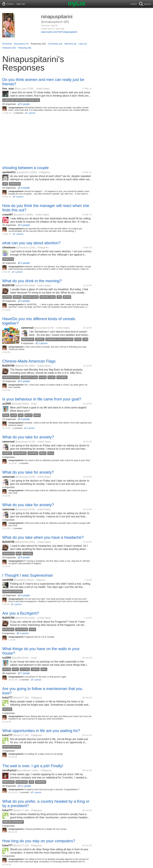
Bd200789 (8, 285)
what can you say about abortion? (31, 243)
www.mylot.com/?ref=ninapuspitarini (59, 32)
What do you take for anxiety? (28, 437)
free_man (8, 89)
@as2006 (16, 404)
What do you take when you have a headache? (43, 537)
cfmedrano (9, 247)
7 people (25, 673)
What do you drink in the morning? (32, 281)
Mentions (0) (70, 44)
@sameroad (40, 328)
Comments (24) (55, 44)
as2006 (7, 404)
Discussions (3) (21, 44)
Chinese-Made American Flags (29, 361)
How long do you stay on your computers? (39, 841)
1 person (32, 113)
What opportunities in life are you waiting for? (41, 731)
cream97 (8, 215)
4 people (25, 188)
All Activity (7, 44)
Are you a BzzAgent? (21, 613)
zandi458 (8, 580)
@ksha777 (19, 698)
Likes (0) (83, 44)
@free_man (20, 89)
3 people (25, 263)
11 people (26, 786)
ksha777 (7, 698)
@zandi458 (20, 580)
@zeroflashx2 (24, 770)
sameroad (27, 328)
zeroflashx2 (9, 770)
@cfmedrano (23, 248)
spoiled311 (9, 172)
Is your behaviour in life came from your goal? (42, 399)
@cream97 (19, 215)
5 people (25, 104)
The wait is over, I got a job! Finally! (33, 766)
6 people (25, 557)
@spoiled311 (23, 172)
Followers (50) (9, 48)
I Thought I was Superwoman (28, 575)
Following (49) (25, 48)
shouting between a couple (25, 168)
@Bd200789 (21, 285)
